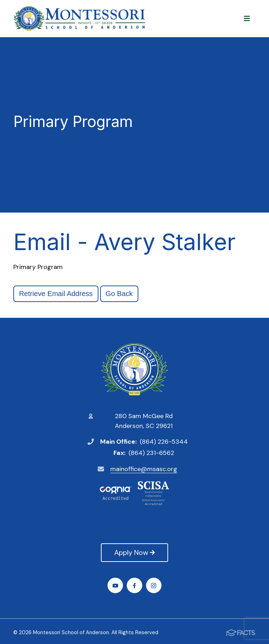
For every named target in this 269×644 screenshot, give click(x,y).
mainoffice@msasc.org (144, 469)
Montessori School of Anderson (134, 369)
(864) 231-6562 (151, 453)
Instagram (154, 586)
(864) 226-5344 (164, 442)
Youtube (115, 586)
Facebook (134, 586)
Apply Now (134, 552)
